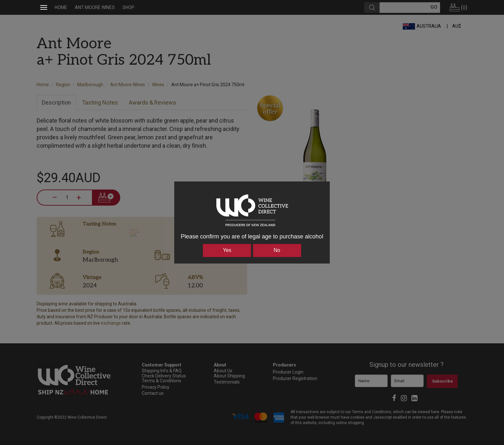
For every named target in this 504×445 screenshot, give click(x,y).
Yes (227, 250)
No (277, 250)
